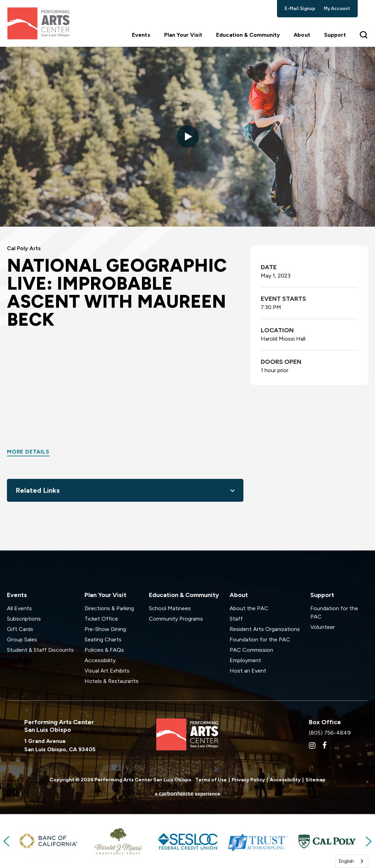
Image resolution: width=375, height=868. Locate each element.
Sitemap (315, 780)
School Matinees (170, 608)
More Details (28, 452)
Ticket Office (101, 619)
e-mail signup (300, 8)
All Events (19, 608)
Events (141, 35)
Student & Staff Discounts (40, 650)
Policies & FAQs (104, 650)
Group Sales (22, 639)
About (302, 35)
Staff (236, 619)
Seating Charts (103, 639)
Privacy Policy (248, 780)
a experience (187, 794)
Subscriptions (24, 619)
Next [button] (368, 841)
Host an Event (248, 671)
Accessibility (100, 660)
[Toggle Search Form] (364, 35)
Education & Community (248, 35)
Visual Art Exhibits (107, 671)
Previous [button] (7, 841)
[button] (188, 137)
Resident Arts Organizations (265, 629)
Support (335, 35)
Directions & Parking (109, 608)
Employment (245, 660)
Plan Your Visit (183, 35)
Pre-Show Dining (105, 629)
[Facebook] (325, 745)
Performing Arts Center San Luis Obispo (38, 23)
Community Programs (176, 619)
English (346, 861)
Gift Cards (20, 629)
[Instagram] (312, 745)
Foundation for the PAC (260, 639)
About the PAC (249, 608)
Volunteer (323, 627)
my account (337, 8)
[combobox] (352, 861)
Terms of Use (211, 780)
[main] (187, 299)
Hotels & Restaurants (111, 681)
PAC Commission (251, 650)
